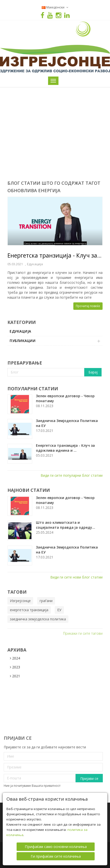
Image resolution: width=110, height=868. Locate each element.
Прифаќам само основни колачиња (56, 846)
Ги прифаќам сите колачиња (56, 856)
